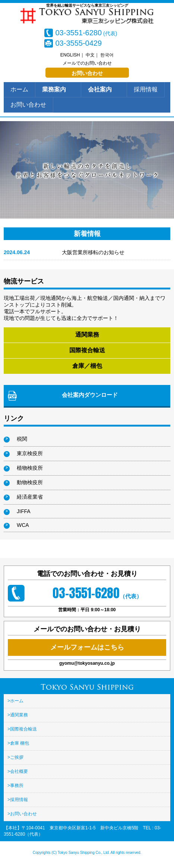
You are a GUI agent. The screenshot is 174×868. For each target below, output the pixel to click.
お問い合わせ (87, 73)
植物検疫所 (30, 468)
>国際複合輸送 (22, 729)
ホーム (19, 89)
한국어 (107, 55)
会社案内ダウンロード (90, 395)
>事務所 (15, 786)
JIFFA (24, 511)
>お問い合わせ (22, 814)
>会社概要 (18, 771)
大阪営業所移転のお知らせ (93, 252)
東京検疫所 (30, 453)
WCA (23, 525)
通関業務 (87, 335)
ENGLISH (70, 55)
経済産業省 (30, 497)
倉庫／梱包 (87, 366)
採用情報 (146, 89)
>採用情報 (18, 800)
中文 (90, 55)
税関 (22, 439)
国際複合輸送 (87, 350)
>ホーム (15, 701)
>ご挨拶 (15, 757)
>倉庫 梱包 (18, 743)
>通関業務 (18, 715)
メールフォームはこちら (87, 647)
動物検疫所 (30, 482)
